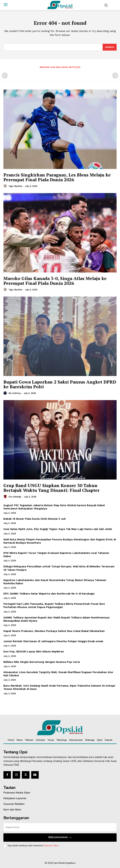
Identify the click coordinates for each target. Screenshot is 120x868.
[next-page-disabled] (115, 76)
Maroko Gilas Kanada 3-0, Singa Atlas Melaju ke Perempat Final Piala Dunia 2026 (55, 281)
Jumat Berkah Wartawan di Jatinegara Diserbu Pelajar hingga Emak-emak (53, 641)
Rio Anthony (15, 393)
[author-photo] (6, 186)
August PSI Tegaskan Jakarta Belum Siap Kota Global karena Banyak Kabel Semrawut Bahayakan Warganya (54, 507)
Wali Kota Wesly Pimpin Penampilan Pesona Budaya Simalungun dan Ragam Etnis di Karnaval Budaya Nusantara (60, 541)
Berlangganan (60, 838)
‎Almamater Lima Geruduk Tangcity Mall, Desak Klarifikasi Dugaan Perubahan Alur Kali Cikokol (58, 674)
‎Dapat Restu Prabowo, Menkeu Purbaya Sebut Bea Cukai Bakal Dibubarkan (54, 631)
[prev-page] (5, 76)
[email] (60, 827)
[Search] (110, 47)
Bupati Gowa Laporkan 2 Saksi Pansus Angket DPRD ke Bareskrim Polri (60, 384)
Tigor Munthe (15, 186)
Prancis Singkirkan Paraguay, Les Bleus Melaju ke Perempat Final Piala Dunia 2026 (57, 177)
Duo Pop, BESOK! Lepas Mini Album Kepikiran (34, 651)
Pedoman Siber (51, 846)
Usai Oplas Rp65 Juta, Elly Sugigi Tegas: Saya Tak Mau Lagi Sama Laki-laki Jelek (58, 529)
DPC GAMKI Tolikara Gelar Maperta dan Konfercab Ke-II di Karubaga (49, 594)
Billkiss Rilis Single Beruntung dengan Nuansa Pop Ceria (42, 662)
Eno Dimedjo (15, 497)
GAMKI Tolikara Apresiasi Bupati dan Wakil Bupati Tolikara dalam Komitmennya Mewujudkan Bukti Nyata (56, 619)
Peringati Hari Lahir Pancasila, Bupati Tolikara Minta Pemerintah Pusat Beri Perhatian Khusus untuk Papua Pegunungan (54, 605)
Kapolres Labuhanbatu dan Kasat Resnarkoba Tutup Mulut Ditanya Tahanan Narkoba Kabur (55, 582)
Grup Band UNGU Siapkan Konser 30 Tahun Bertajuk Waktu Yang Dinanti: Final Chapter (51, 488)
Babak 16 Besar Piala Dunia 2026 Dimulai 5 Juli (35, 519)
